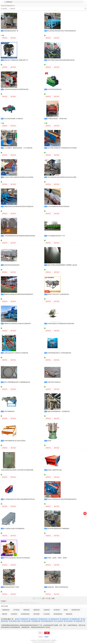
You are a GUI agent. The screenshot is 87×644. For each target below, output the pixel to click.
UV (32, 603)
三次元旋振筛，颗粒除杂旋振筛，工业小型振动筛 (18, 148)
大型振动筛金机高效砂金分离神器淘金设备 (16, 89)
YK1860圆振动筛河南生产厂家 (56, 236)
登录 (40, 633)
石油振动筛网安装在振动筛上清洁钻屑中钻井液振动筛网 (17, 470)
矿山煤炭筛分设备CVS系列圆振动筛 (14, 529)
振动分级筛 (37, 614)
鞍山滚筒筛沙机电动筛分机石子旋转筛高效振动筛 (62, 31)
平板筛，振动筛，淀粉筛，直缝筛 (57, 558)
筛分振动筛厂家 (70, 621)
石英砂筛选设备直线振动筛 (12, 265)
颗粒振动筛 (69, 614)
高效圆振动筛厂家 (77, 619)
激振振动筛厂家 (38, 621)
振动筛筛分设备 (76, 610)
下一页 (48, 598)
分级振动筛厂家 (80, 621)
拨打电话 (13, 38)
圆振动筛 (5, 614)
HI (13, 603)
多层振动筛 (14, 614)
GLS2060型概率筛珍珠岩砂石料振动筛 (58, 207)
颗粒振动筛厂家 (45, 619)
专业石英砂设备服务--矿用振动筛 (13, 119)
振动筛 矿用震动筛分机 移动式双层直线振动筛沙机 (62, 499)
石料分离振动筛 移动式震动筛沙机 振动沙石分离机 (62, 177)
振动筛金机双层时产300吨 (11, 587)
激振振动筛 (37, 610)
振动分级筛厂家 (28, 621)
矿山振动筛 (47, 614)
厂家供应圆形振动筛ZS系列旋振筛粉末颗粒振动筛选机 (20, 236)
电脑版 (46, 637)
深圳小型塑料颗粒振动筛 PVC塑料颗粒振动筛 (17, 382)
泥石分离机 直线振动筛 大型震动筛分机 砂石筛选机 (62, 148)
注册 (47, 633)
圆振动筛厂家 (26, 619)
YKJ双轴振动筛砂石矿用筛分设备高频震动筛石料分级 (19, 499)
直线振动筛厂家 (35, 619)
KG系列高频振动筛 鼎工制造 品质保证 (15, 441)
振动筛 (49, 441)
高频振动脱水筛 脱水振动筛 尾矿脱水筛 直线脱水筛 (19, 207)
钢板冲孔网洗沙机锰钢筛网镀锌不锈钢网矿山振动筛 (62, 265)
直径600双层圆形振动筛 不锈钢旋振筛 (58, 529)
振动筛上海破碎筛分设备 (54, 470)
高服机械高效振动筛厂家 (11, 31)
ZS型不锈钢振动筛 (9, 411)
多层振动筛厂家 (66, 619)
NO (22, 603)
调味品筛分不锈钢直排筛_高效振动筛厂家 (16, 60)
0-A (2, 603)
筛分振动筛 (57, 610)
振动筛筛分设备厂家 (17, 621)
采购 (85, 513)
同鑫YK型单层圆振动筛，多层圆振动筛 (58, 411)
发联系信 (5, 38)
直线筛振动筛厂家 (56, 619)
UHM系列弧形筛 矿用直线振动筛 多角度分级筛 (61, 324)
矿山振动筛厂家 (60, 621)
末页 (53, 598)
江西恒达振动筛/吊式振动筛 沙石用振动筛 (16, 353)
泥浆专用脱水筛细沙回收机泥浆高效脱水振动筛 (61, 60)
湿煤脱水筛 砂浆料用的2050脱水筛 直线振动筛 (17, 324)
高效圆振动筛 (6, 610)
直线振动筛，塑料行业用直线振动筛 (58, 587)
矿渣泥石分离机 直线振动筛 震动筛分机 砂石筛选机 (19, 177)
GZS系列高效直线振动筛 (54, 89)
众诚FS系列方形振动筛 (54, 382)
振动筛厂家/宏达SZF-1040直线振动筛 (58, 294)
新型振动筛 (26, 610)
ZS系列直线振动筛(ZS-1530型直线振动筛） (60, 353)
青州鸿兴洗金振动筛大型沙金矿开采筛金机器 (17, 558)
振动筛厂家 (18, 619)
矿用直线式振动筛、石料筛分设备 (57, 119)
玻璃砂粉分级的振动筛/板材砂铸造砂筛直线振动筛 (18, 294)
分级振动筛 (47, 610)
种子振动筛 (16, 610)
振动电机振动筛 (58, 614)
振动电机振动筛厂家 (49, 621)
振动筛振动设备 (25, 614)
